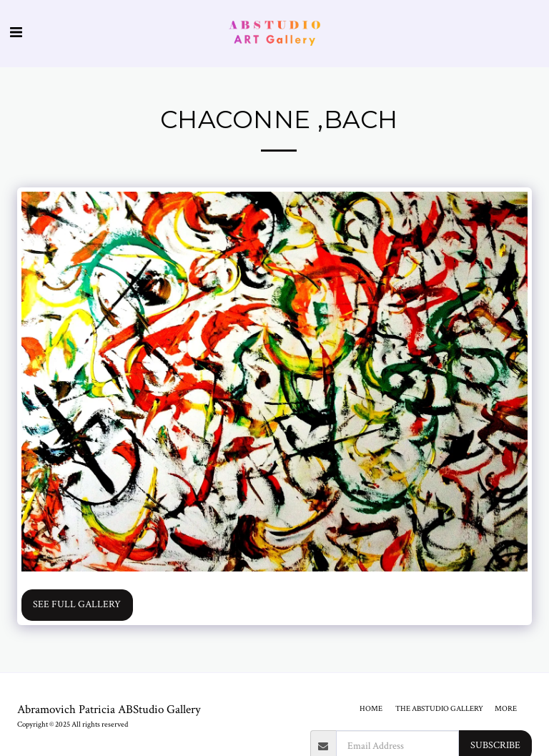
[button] (16, 33)
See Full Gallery (77, 604)
